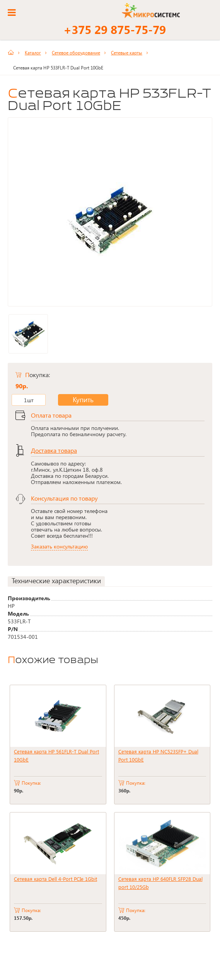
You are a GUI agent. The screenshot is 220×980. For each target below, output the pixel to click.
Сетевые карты (127, 52)
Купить (77, 400)
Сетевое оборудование (76, 52)
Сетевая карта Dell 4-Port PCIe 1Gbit (55, 879)
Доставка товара (54, 450)
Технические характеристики (56, 581)
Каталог (33, 52)
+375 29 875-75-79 (115, 29)
